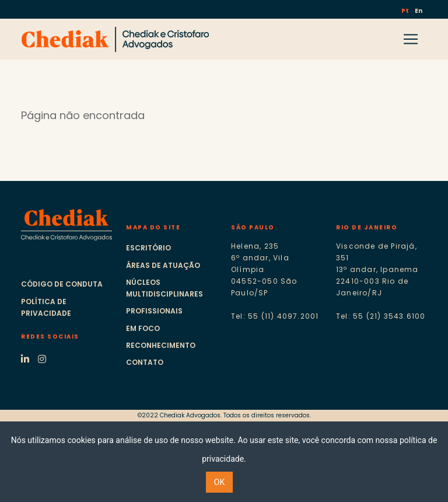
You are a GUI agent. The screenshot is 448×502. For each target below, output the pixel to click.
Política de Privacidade (46, 307)
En (419, 11)
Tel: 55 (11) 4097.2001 (275, 316)
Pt (406, 11)
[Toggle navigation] (411, 39)
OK (219, 482)
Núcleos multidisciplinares (164, 288)
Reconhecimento (161, 345)
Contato (145, 362)
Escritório (148, 248)
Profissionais (154, 311)
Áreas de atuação (163, 265)
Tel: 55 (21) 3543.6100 (381, 316)
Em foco (143, 328)
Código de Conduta (62, 284)
